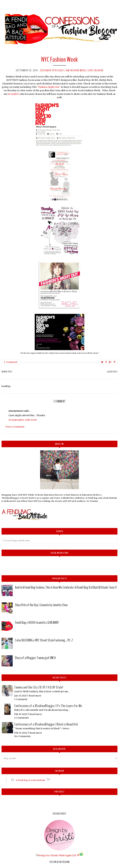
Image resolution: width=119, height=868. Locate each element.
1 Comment (21, 699)
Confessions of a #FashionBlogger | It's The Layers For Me (48, 706)
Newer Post (7, 372)
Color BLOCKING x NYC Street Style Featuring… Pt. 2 (44, 640)
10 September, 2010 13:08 (23, 420)
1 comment (11, 362)
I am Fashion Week (75, 70)
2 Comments (21, 718)
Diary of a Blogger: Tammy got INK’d (35, 658)
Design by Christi (48, 855)
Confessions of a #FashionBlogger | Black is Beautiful (46, 724)
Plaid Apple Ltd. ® (69, 855)
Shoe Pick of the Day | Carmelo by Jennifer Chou (41, 605)
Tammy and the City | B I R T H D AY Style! (39, 687)
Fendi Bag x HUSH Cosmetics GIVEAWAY (37, 622)
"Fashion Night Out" (49, 87)
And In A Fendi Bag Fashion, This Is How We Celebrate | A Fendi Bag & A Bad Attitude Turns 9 (66, 587)
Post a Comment (15, 427)
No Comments (22, 736)
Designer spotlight (52, 70)
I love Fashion (95, 70)
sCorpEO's (14, 94)
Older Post (112, 372)
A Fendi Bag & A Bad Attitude (31, 780)
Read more (35, 696)
